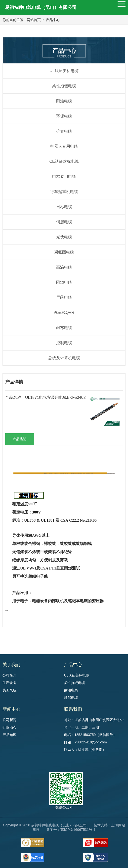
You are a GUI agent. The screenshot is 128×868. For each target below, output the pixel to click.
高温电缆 (64, 267)
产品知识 (9, 735)
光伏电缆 (64, 237)
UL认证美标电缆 (64, 71)
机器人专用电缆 (64, 146)
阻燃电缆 (64, 282)
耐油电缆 (64, 101)
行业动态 (9, 727)
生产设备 (9, 683)
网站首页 (34, 20)
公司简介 (9, 675)
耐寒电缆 (64, 328)
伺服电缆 (64, 222)
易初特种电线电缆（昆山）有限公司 (41, 7)
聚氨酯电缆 (64, 252)
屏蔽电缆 (64, 297)
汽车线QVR (64, 312)
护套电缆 (64, 131)
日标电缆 (64, 207)
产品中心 (53, 20)
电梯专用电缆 (64, 176)
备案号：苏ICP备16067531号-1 (71, 830)
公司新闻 (9, 720)
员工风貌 (9, 690)
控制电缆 (64, 343)
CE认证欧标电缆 (64, 161)
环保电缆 (64, 116)
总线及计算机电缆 (64, 358)
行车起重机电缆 (64, 192)
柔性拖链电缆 (64, 86)
